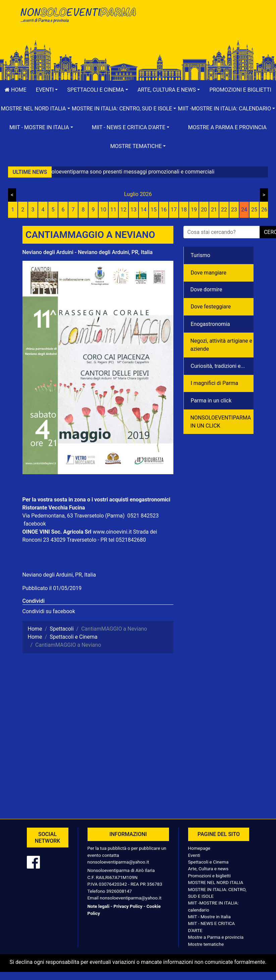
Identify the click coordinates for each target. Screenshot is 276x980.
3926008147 (119, 891)
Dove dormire (206, 289)
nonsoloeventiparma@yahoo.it (118, 862)
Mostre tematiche (206, 944)
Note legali (99, 906)
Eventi (194, 855)
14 (144, 210)
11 (113, 210)
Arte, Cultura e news (208, 869)
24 (244, 210)
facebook (35, 524)
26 (264, 210)
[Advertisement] (199, 27)
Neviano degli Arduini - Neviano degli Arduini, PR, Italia (88, 252)
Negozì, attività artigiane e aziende (222, 345)
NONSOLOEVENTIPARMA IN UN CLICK (221, 422)
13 (133, 210)
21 (214, 210)
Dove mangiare (209, 273)
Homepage (199, 848)
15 (154, 210)
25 (254, 210)
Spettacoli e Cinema (208, 862)
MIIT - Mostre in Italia (209, 917)
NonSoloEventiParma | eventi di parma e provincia (78, 19)
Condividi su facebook (49, 611)
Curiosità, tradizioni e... (218, 366)
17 (174, 210)
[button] (47, 90)
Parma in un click (211, 401)
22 (224, 210)
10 (103, 210)
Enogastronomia (210, 324)
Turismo (201, 255)
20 (204, 210)
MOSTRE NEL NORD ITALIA (216, 882)
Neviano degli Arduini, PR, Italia (59, 575)
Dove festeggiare (211, 307)
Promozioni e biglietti (210, 876)
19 (194, 210)
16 (164, 210)
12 (123, 210)
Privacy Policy (128, 906)
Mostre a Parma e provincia (227, 127)
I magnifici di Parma (215, 383)
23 (234, 210)
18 (184, 210)
